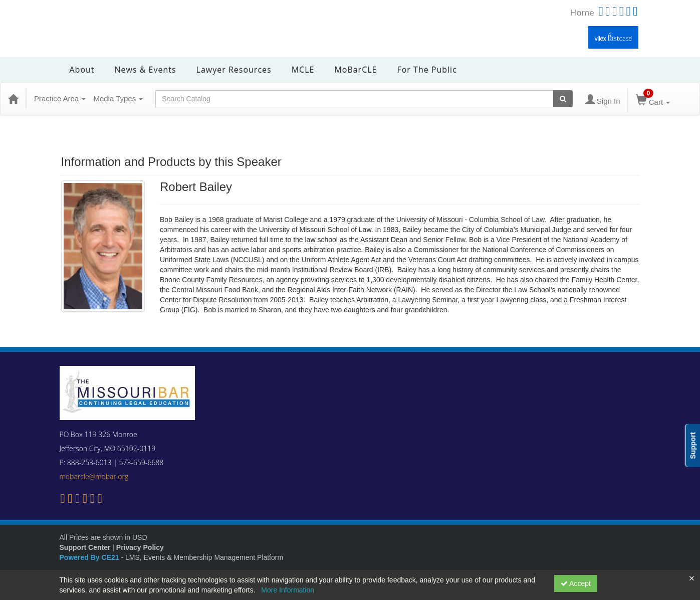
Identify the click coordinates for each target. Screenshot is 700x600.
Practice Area (60, 98)
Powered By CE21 (90, 557)
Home (582, 12)
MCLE (303, 70)
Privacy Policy (140, 547)
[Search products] (563, 99)
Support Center (85, 547)
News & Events (146, 70)
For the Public (427, 70)
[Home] (13, 99)
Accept (576, 583)
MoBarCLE (356, 70)
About (82, 70)
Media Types (118, 98)
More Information (288, 590)
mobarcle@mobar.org (94, 476)
